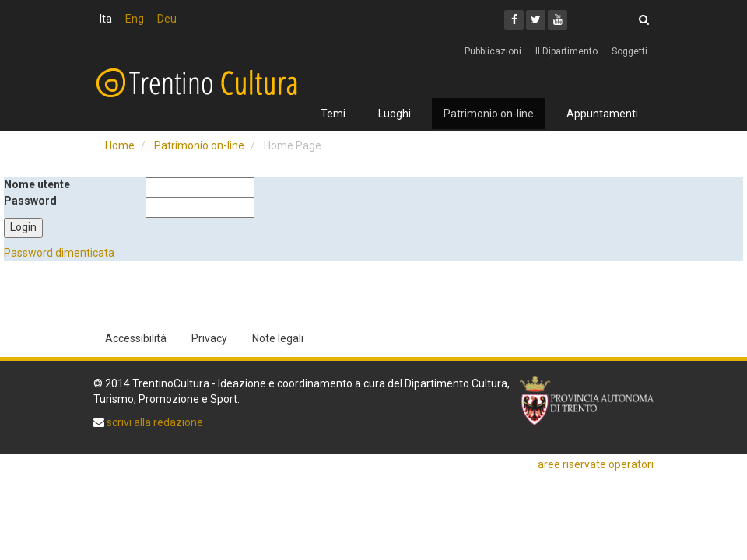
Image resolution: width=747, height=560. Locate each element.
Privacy (209, 338)
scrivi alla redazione (154, 422)
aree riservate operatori (596, 464)
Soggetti (630, 51)
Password (30, 201)
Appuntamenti (602, 114)
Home (120, 145)
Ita (106, 19)
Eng (135, 19)
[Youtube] (558, 20)
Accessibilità (136, 338)
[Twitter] (536, 20)
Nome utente (37, 184)
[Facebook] (514, 20)
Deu (167, 19)
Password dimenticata (59, 253)
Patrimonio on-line (489, 114)
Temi (333, 114)
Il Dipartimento (566, 51)
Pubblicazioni (493, 51)
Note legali (278, 338)
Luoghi (395, 114)
